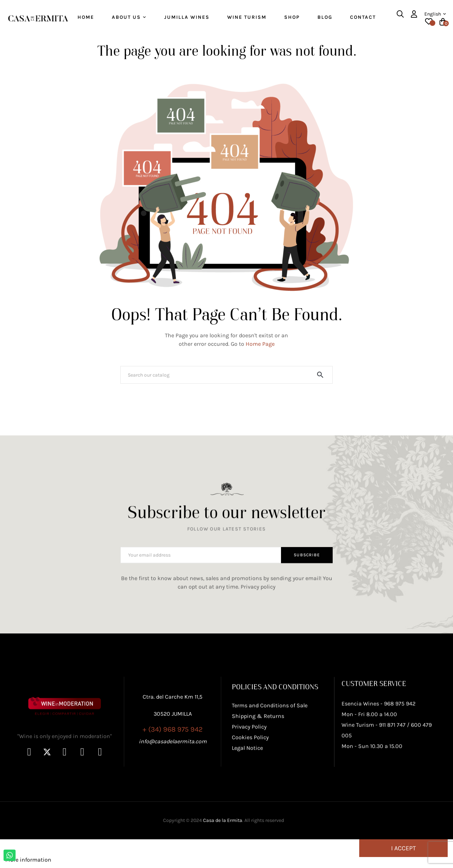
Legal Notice (247, 790)
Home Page (260, 348)
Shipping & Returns (258, 758)
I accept (403, 853)
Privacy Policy (249, 769)
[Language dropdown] (435, 14)
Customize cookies (77, 864)
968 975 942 (400, 764)
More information (28, 864)
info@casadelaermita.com (173, 780)
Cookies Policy (250, 779)
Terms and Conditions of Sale (270, 747)
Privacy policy (258, 598)
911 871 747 (392, 785)
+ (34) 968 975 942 (173, 768)
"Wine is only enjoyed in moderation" (65, 796)
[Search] (226, 379)
